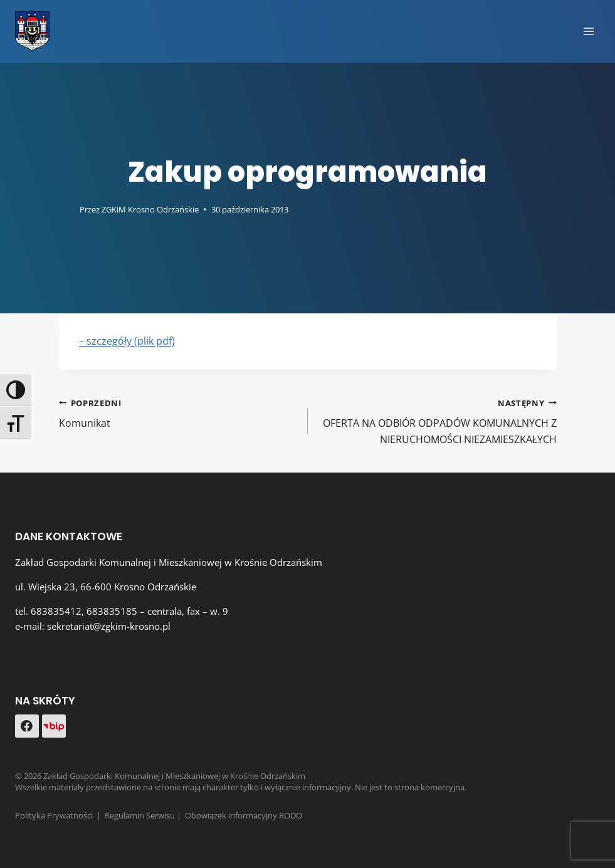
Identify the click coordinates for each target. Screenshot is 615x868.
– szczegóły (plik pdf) (127, 341)
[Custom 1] (54, 726)
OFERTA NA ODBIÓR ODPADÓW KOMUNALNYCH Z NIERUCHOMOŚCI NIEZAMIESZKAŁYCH (437, 421)
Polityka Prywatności (54, 815)
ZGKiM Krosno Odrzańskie (150, 209)
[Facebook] (27, 726)
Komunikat (178, 413)
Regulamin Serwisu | (145, 815)
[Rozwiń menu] (588, 31)
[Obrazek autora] (67, 209)
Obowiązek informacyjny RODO (244, 815)
